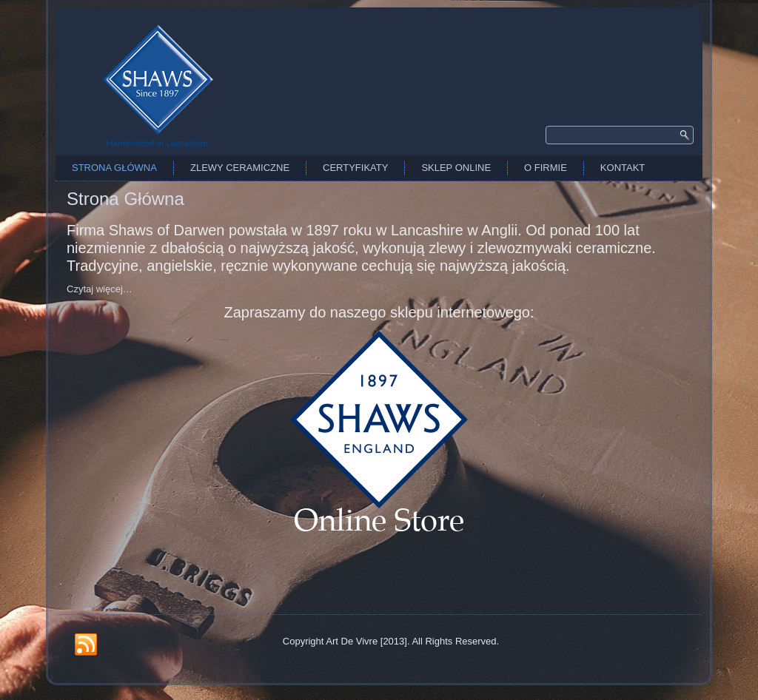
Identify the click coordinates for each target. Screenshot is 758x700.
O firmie (546, 168)
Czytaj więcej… (100, 289)
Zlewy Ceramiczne (240, 168)
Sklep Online (456, 168)
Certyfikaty (355, 168)
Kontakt (623, 168)
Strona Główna (114, 168)
